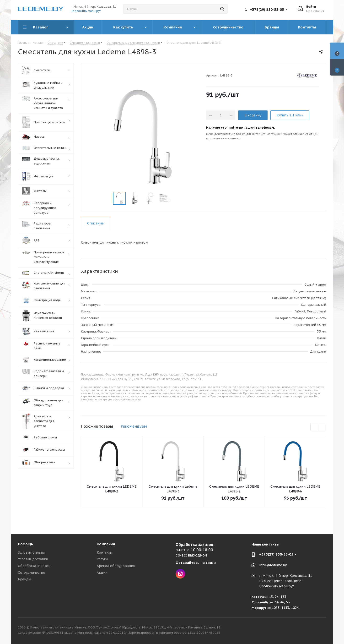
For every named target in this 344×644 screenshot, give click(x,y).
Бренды (24, 579)
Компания (106, 544)
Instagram (180, 574)
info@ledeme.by (273, 565)
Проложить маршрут (86, 11)
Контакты (105, 552)
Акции (102, 573)
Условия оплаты (31, 552)
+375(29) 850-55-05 (267, 9)
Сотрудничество (32, 573)
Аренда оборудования (116, 566)
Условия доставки (33, 559)
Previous (107, 198)
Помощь (26, 544)
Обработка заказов (34, 566)
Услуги (102, 559)
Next (177, 198)
